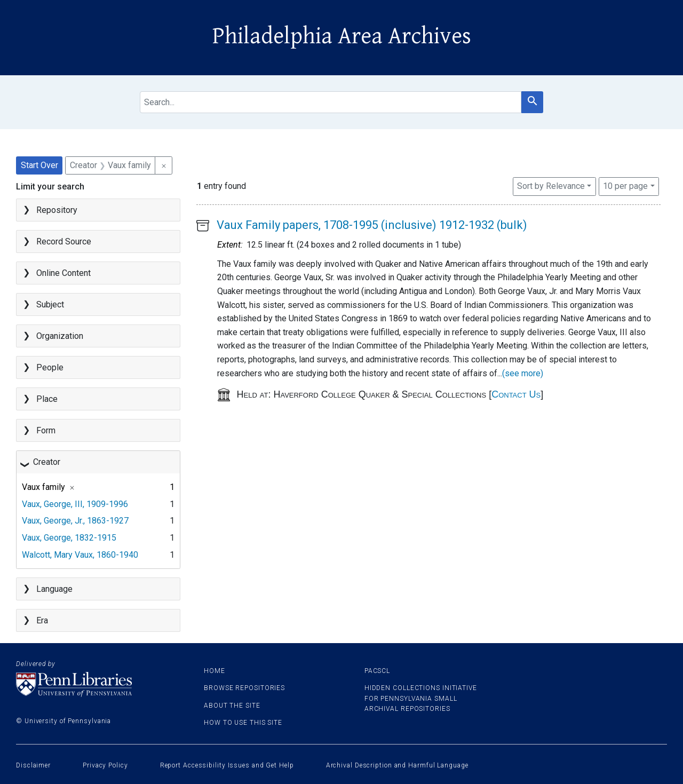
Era (42, 620)
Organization (60, 336)
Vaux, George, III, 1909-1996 (75, 504)
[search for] (331, 102)
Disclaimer (33, 765)
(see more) (523, 373)
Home (215, 671)
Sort (551, 186)
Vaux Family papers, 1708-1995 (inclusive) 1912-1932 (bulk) (372, 225)
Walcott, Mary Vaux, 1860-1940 (80, 555)
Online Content (63, 273)
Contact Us (516, 394)
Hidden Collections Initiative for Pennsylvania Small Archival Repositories (421, 698)
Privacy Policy (105, 765)
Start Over (39, 165)
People (50, 367)
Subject (50, 304)
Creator (47, 462)
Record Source (64, 241)
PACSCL (377, 671)
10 (625, 185)
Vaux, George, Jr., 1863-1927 (75, 521)
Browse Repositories (244, 688)
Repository (57, 210)
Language (54, 589)
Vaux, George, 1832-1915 (69, 538)
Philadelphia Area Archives (342, 36)
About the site (232, 706)
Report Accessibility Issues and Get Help (227, 765)
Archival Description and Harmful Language (397, 765)
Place (47, 399)
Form (46, 430)
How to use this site (243, 723)
